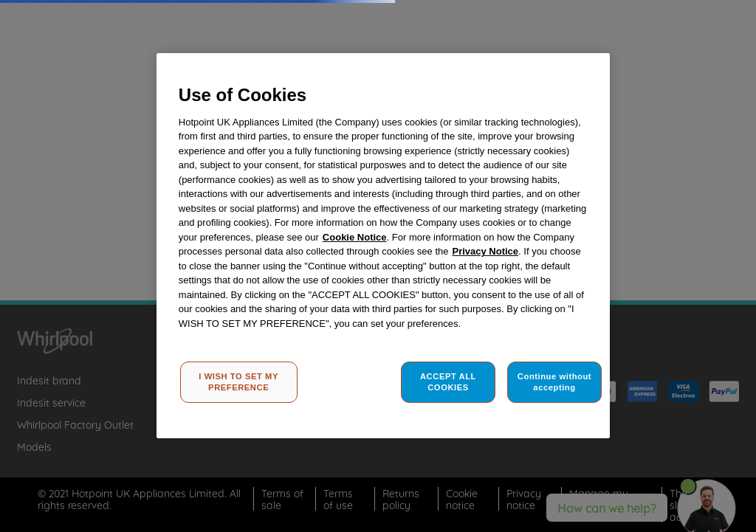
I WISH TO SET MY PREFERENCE (238, 382)
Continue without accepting (554, 382)
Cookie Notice (355, 237)
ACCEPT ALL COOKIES (448, 382)
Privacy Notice (485, 251)
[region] (383, 246)
